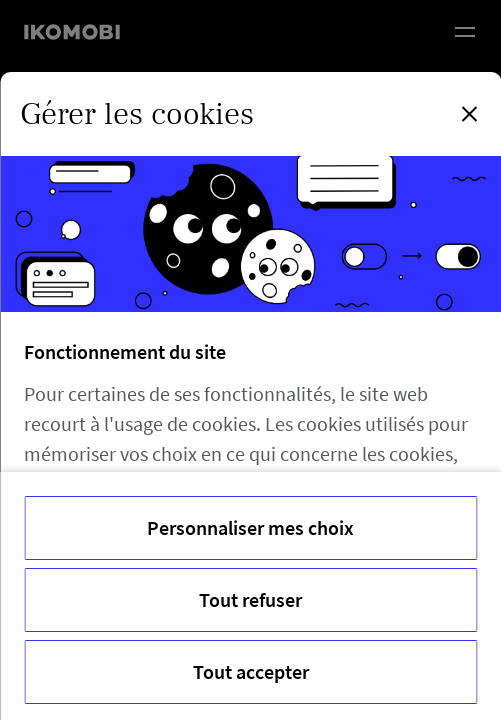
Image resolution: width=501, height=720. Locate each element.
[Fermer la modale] (469, 114)
